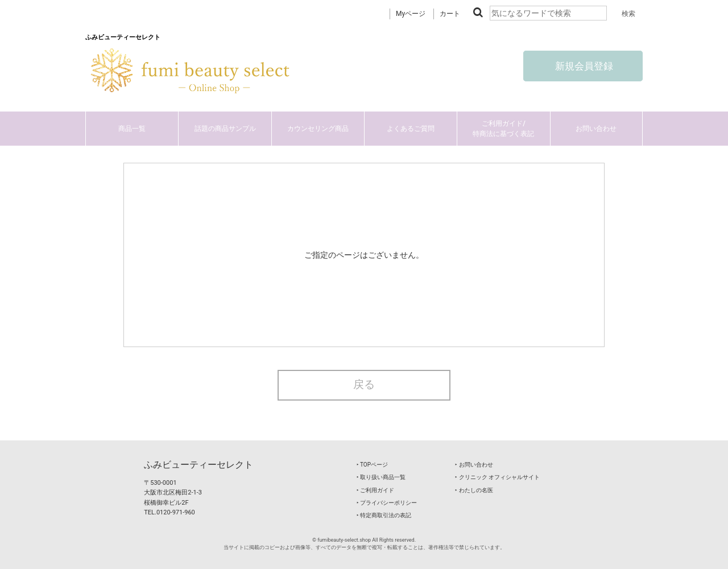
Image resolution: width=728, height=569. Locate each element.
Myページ (411, 14)
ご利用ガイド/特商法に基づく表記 (503, 129)
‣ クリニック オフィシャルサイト (497, 477)
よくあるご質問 (411, 129)
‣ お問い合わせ (474, 465)
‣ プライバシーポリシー (387, 503)
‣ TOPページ (372, 465)
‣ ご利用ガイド (375, 490)
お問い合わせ (596, 129)
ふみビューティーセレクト (198, 465)
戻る (364, 385)
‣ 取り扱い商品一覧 (381, 477)
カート (450, 14)
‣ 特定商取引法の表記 (384, 515)
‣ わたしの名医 (474, 490)
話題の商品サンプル (225, 129)
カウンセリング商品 (318, 129)
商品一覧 (132, 129)
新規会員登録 (583, 66)
